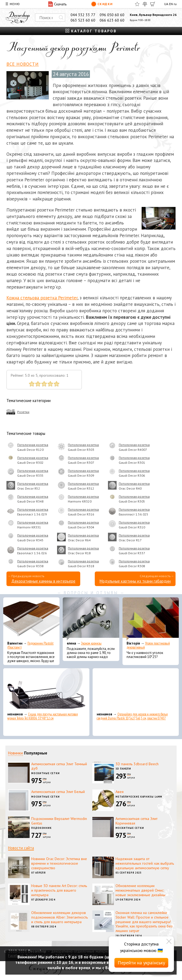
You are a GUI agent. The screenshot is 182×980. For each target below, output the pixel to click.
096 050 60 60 (112, 15)
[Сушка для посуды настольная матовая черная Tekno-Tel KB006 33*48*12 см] (46, 690)
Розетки (23, 412)
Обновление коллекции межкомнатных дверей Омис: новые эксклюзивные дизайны (140, 890)
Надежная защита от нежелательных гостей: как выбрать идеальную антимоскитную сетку (145, 863)
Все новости (23, 64)
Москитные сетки (45, 773)
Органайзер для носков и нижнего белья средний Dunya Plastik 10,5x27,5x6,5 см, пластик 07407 (132, 716)
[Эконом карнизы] (91, 619)
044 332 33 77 (83, 15)
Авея (120, 792)
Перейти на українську (141, 963)
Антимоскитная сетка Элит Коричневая (136, 821)
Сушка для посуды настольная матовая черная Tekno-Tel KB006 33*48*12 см (43, 716)
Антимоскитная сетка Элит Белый (58, 792)
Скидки (102, 4)
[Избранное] (137, 4)
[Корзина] (153, 4)
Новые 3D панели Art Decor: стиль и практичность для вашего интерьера (59, 890)
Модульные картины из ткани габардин (135, 581)
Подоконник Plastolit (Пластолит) (30, 645)
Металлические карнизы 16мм (139, 797)
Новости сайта (21, 848)
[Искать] (61, 18)
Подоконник (41, 828)
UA (166, 4)
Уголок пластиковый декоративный (148, 645)
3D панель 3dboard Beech (137, 764)
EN (171, 4)
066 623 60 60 (112, 20)
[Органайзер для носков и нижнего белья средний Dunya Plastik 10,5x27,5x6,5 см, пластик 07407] (136, 690)
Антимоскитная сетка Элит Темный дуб (59, 766)
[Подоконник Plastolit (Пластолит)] (31, 619)
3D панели (123, 769)
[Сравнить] (145, 4)
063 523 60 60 (83, 20)
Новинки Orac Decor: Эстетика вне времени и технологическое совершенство (59, 863)
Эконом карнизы (91, 643)
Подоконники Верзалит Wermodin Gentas (59, 821)
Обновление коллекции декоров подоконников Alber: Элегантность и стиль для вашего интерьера (59, 917)
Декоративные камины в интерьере (43, 581)
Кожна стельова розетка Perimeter (42, 298)
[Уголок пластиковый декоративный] (151, 619)
